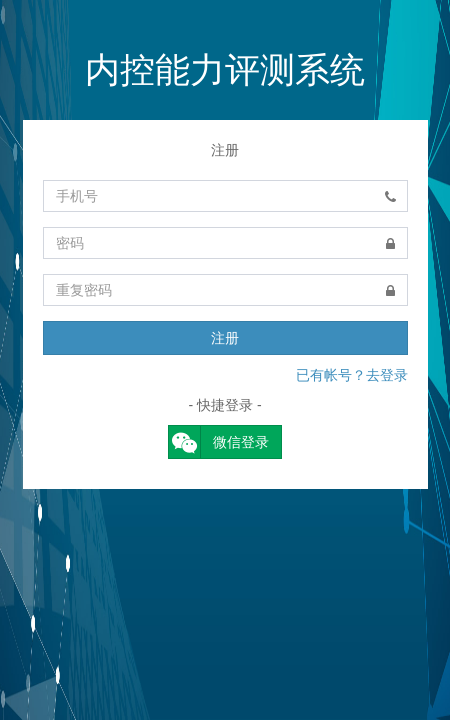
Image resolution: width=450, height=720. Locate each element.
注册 (225, 338)
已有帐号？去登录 (352, 375)
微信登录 (219, 442)
